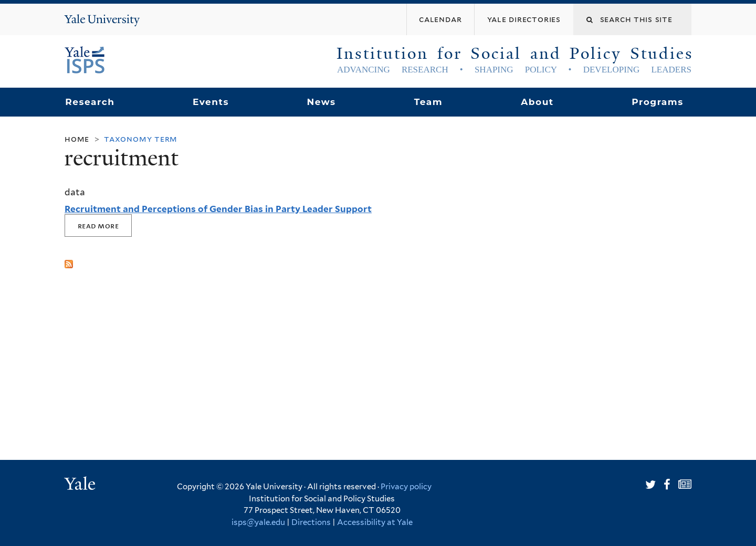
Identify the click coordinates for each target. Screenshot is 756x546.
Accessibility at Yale (375, 522)
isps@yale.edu (258, 522)
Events (211, 102)
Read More (98, 225)
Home (77, 139)
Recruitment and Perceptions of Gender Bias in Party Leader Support (218, 209)
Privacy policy (406, 487)
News (321, 102)
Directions (311, 522)
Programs (658, 102)
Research (90, 102)
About (537, 102)
